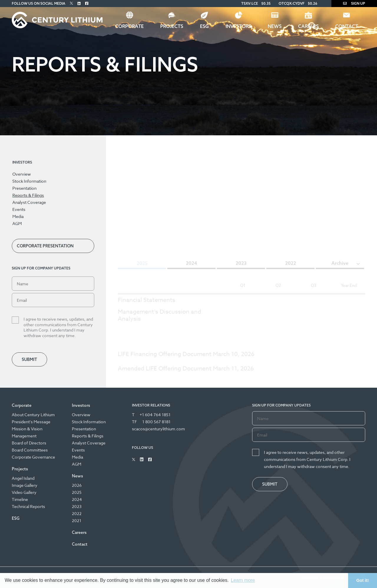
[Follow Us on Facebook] (87, 3)
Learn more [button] (243, 580)
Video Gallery (24, 492)
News (275, 26)
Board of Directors (29, 443)
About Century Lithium (33, 415)
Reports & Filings (28, 195)
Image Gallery (25, 485)
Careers (308, 26)
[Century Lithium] (57, 20)
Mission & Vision (27, 429)
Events (19, 209)
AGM (17, 223)
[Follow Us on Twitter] (71, 3)
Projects (172, 26)
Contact (347, 26)
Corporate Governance (33, 457)
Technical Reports (28, 506)
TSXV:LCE (250, 3)
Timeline (20, 499)
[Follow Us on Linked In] (79, 3)
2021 (77, 520)
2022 (77, 513)
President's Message (31, 422)
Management (24, 436)
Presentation (24, 188)
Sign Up (354, 3)
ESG (204, 26)
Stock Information (29, 181)
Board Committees (30, 450)
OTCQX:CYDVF (292, 3)
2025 (77, 492)
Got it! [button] (363, 580)
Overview (22, 174)
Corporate (129, 26)
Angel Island (23, 478)
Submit (29, 359)
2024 (77, 499)
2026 (77, 485)
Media (18, 216)
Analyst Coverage (29, 202)
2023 (77, 506)
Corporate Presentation (45, 246)
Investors (238, 26)
